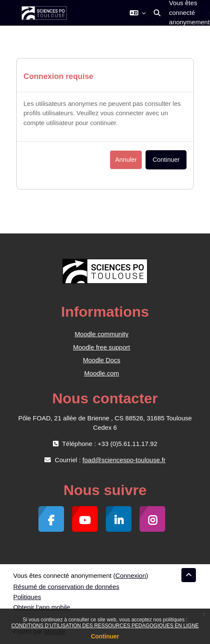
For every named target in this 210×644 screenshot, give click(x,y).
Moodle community (102, 334)
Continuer (105, 636)
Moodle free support (101, 347)
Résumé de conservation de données (66, 587)
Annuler (126, 160)
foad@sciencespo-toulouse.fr (124, 460)
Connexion (131, 576)
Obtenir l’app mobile (42, 607)
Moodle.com (102, 373)
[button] (138, 13)
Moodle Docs (102, 360)
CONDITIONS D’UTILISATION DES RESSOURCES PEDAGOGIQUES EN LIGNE (105, 626)
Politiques (27, 597)
